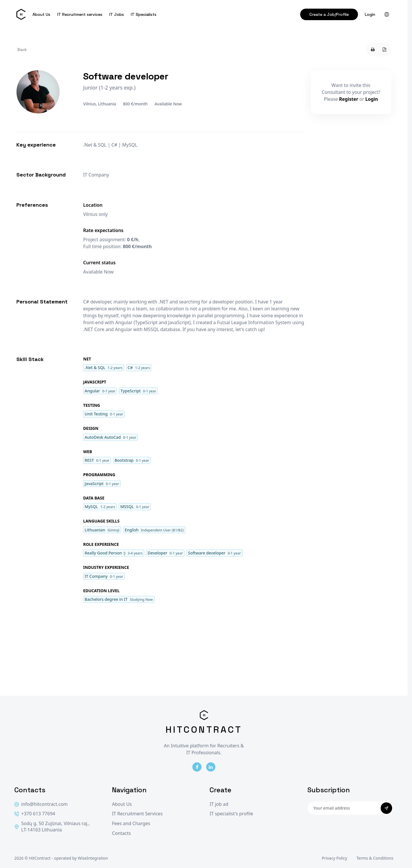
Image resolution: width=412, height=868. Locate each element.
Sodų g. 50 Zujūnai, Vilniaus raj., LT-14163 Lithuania (52, 827)
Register (349, 99)
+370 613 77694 (35, 814)
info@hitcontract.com (41, 804)
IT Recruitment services (80, 14)
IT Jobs (117, 14)
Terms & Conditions (375, 858)
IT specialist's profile (231, 814)
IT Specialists (144, 14)
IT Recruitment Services (137, 814)
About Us (41, 14)
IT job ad (219, 804)
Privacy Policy (334, 858)
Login (370, 14)
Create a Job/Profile (329, 14)
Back (22, 50)
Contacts (121, 833)
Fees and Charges (131, 824)
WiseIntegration (93, 858)
